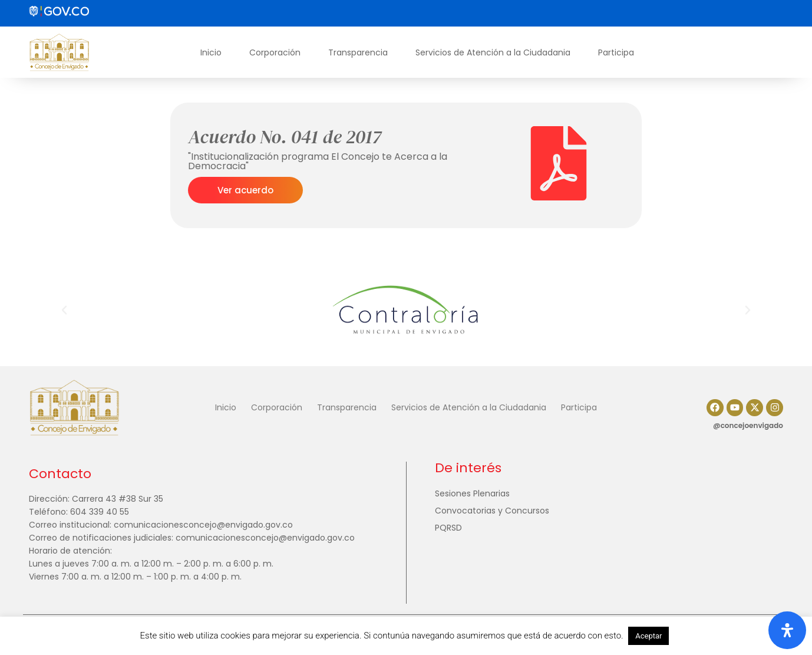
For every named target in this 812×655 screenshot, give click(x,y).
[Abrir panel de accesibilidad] (787, 630)
